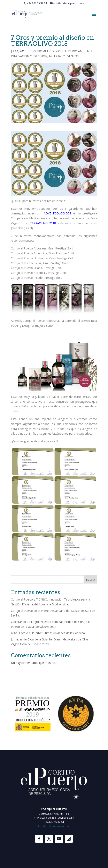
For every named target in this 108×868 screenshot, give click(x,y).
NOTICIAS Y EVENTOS (64, 56)
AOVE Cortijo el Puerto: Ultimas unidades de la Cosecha (48, 633)
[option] (33, 714)
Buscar (90, 580)
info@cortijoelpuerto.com (54, 826)
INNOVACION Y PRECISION (29, 56)
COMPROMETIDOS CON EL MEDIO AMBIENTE (61, 51)
